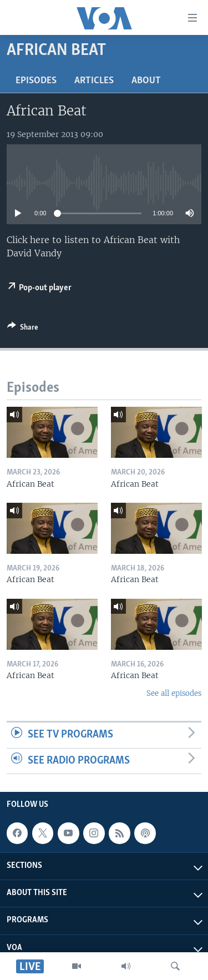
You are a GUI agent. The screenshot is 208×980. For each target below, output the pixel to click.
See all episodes (174, 693)
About (146, 81)
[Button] (23, 329)
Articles (94, 81)
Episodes (36, 81)
